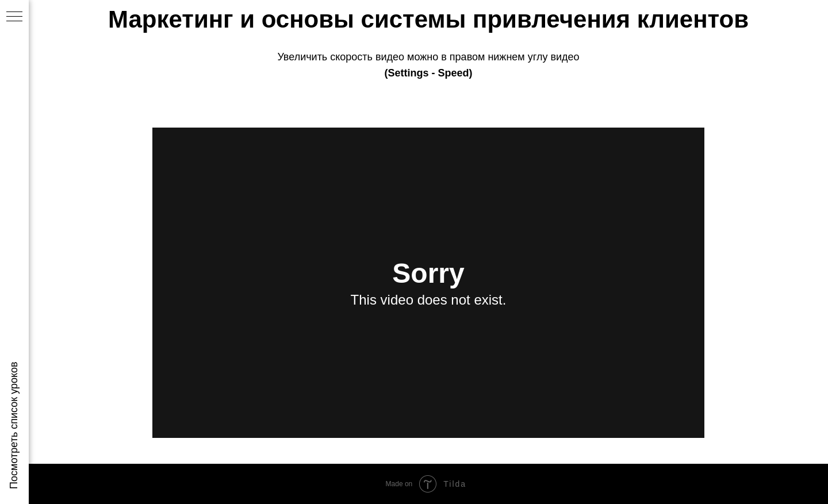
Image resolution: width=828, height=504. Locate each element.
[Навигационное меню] (14, 17)
